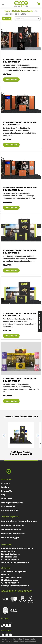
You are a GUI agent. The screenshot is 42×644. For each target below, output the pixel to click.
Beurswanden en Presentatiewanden (19, 521)
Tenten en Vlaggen (10, 538)
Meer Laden (11, 79)
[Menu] (3, 4)
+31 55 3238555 (10, 560)
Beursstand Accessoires (13, 534)
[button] (4, 436)
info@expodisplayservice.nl (15, 562)
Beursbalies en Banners (13, 525)
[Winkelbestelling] (27, 19)
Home (7, 11)
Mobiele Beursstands (22, 11)
